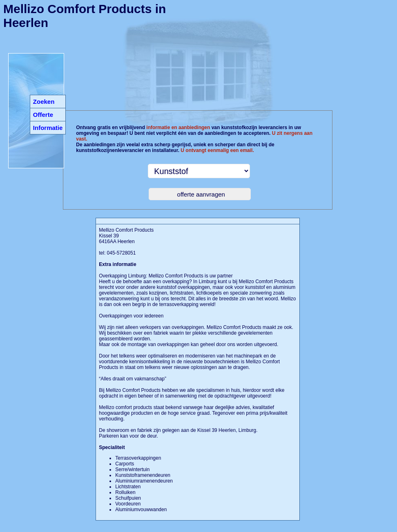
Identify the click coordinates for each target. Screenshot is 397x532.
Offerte (43, 115)
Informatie (48, 128)
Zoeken (44, 102)
